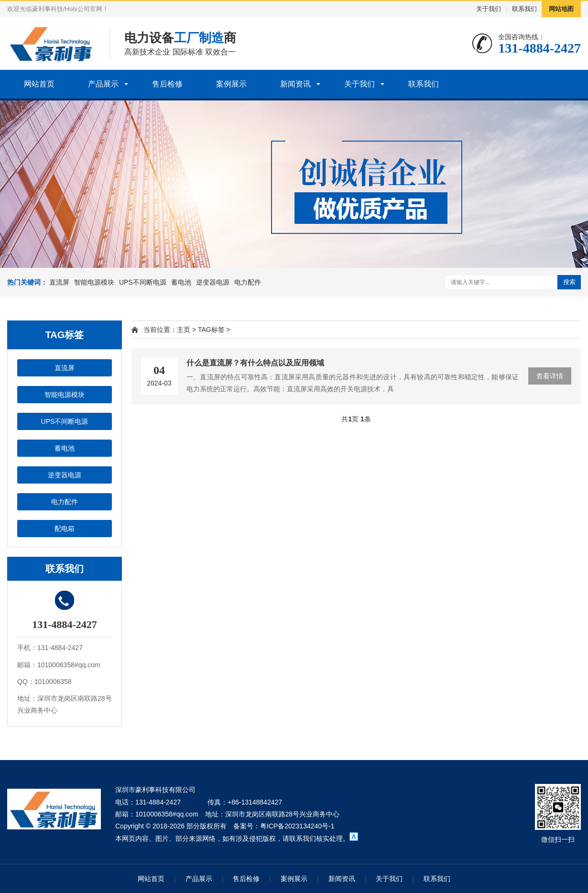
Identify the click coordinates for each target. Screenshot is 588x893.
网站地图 (561, 9)
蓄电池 (181, 282)
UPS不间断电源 (143, 282)
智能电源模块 (94, 282)
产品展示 (103, 84)
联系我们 (524, 9)
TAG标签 (211, 330)
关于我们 (489, 9)
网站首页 (39, 84)
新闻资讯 (295, 84)
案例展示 (231, 84)
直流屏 (59, 282)
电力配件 (248, 282)
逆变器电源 (213, 282)
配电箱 (65, 529)
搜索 (569, 282)
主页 (184, 330)
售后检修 (167, 84)
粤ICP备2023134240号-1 (297, 826)
